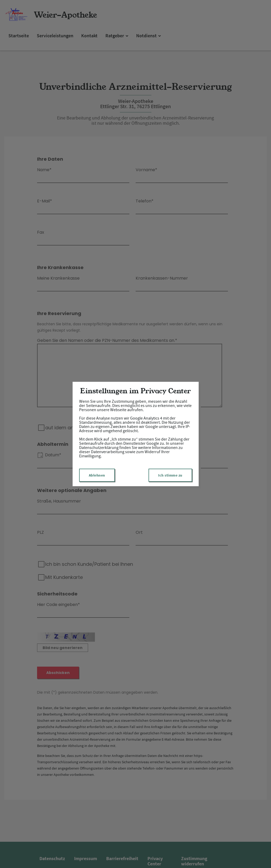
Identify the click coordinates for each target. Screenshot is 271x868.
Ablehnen (97, 475)
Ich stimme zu (170, 475)
